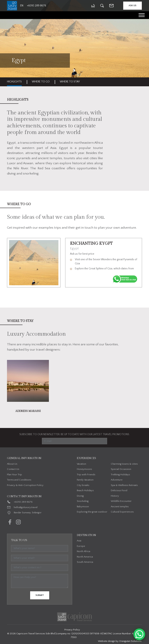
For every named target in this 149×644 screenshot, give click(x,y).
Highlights (14, 82)
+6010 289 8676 (23, 502)
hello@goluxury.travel (26, 507)
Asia (79, 541)
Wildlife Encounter (121, 501)
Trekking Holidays (120, 475)
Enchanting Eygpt (91, 244)
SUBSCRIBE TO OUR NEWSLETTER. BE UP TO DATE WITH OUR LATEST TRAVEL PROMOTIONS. (75, 434)
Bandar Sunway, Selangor (28, 513)
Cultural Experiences (122, 512)
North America (85, 557)
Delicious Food (119, 490)
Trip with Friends (86, 475)
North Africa (84, 551)
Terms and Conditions (19, 480)
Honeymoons (84, 469)
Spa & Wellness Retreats (124, 485)
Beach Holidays (85, 490)
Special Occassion (121, 469)
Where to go (41, 82)
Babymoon (83, 507)
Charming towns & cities (124, 464)
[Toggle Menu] (142, 15)
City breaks (83, 485)
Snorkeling (83, 501)
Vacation (81, 464)
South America (85, 562)
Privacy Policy (72, 630)
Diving (80, 496)
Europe (81, 546)
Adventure (117, 480)
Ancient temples (120, 507)
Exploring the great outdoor (92, 512)
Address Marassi (28, 411)
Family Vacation (85, 480)
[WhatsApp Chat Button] (139, 634)
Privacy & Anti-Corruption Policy (25, 485)
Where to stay (70, 82)
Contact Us (13, 469)
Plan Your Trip (14, 475)
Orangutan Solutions (130, 641)
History (115, 496)
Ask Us (133, 6)
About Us (12, 464)
